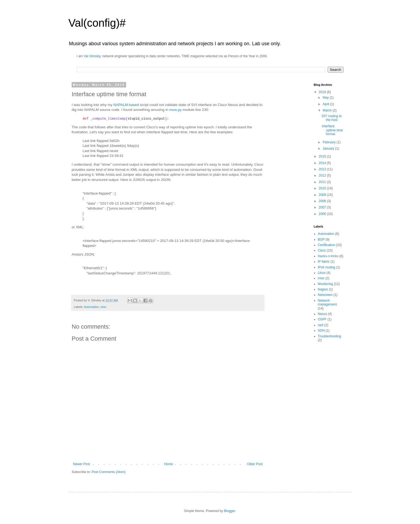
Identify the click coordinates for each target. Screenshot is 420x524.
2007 (323, 207)
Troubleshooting (330, 336)
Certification (326, 245)
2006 (323, 214)
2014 (323, 163)
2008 (323, 201)
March (328, 110)
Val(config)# (97, 23)
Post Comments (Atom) (109, 472)
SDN (321, 331)
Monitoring (325, 284)
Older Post (255, 464)
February (329, 142)
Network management (327, 302)
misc (104, 307)
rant (321, 325)
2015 (323, 156)
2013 (323, 169)
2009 (323, 195)
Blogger (229, 511)
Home (169, 464)
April (326, 104)
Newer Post (81, 464)
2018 (323, 92)
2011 (323, 182)
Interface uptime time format (332, 130)
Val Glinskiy (92, 56)
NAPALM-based (126, 105)
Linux (322, 273)
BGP (321, 240)
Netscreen (325, 295)
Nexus (322, 314)
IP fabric (324, 262)
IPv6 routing (327, 267)
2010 (323, 188)
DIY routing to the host (332, 118)
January (329, 149)
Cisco (322, 250)
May (326, 98)
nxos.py (175, 110)
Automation (91, 307)
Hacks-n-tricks (328, 256)
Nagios (323, 289)
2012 (323, 175)
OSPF (322, 319)
